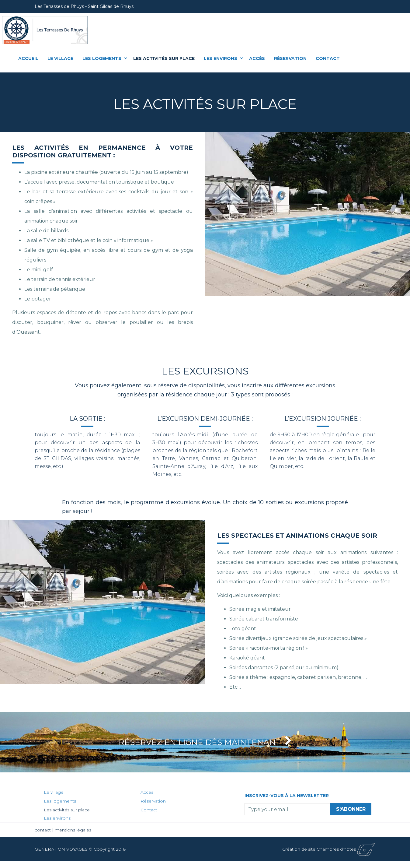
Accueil (28, 58)
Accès (257, 58)
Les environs (221, 58)
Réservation (290, 58)
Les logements (102, 58)
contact (43, 837)
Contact (328, 58)
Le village (60, 58)
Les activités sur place (164, 58)
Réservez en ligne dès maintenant (205, 746)
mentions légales (73, 837)
